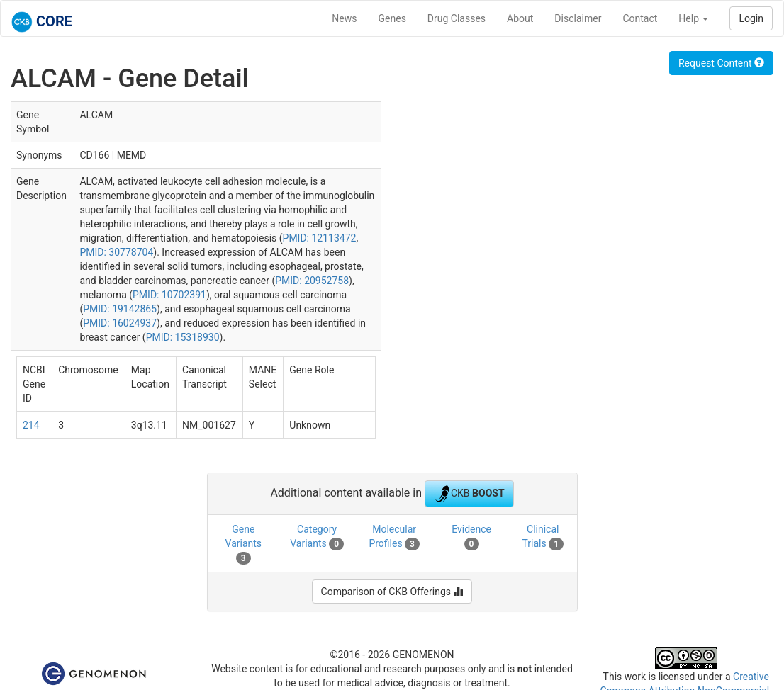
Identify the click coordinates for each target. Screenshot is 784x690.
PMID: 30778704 (116, 252)
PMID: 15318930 (183, 337)
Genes (392, 18)
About (520, 18)
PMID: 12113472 (320, 238)
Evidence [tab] (471, 537)
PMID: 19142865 (120, 309)
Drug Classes (457, 18)
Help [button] (693, 18)
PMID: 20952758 (312, 281)
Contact (640, 18)
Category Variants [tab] (317, 537)
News (344, 18)
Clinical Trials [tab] (543, 537)
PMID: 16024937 (120, 323)
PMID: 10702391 (169, 295)
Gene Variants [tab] (244, 544)
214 (31, 425)
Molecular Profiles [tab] (394, 537)
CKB (469, 494)
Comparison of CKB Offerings (392, 592)
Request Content (721, 63)
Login (751, 18)
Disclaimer (578, 18)
